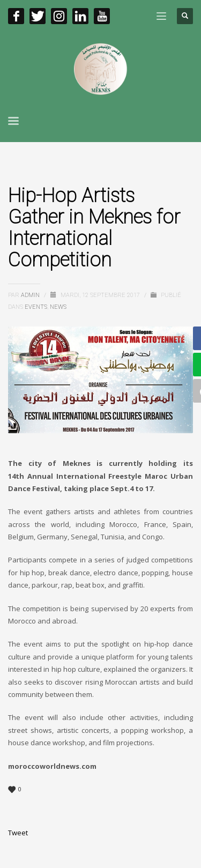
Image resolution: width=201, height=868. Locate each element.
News (58, 307)
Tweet (18, 833)
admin (31, 295)
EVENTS (36, 307)
